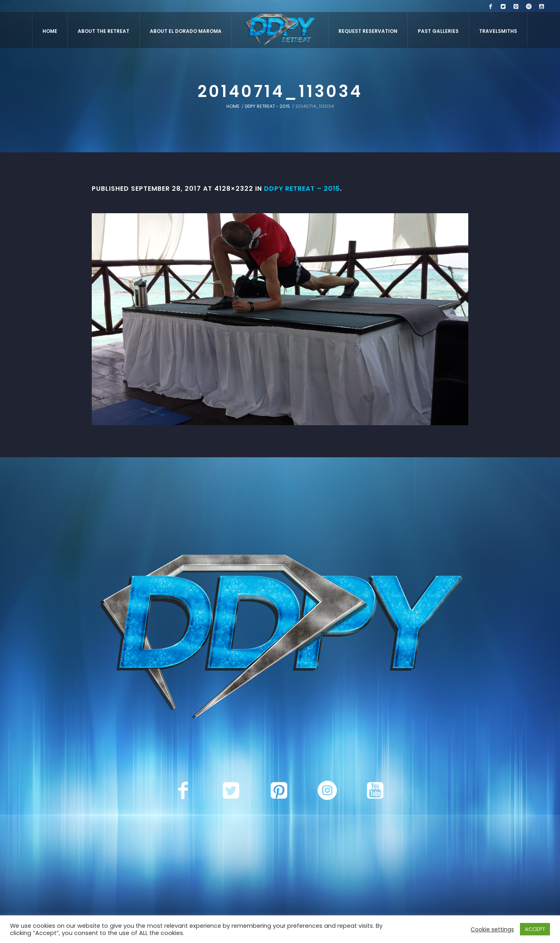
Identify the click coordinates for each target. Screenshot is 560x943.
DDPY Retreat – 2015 (302, 189)
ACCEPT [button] (535, 929)
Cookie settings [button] (492, 929)
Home (233, 106)
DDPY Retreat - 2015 (267, 106)
